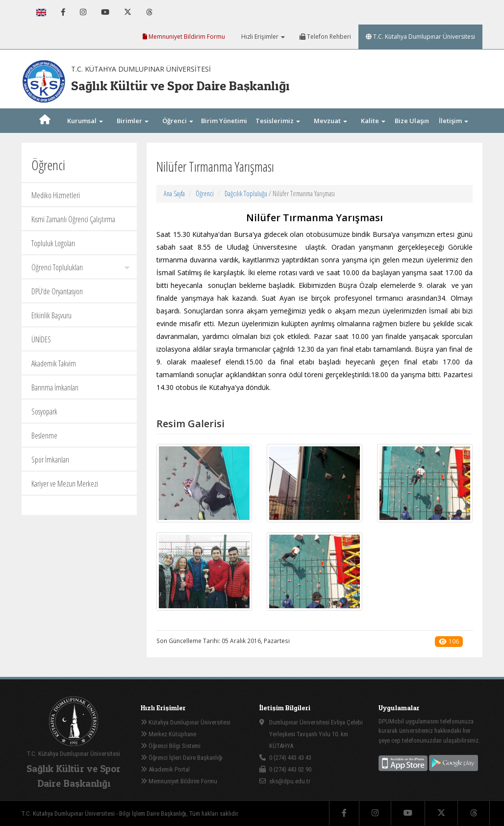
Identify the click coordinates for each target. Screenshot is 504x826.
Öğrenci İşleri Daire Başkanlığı (182, 758)
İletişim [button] (454, 121)
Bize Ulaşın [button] (412, 132)
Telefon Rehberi (325, 37)
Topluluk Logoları (53, 243)
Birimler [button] (133, 121)
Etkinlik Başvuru (51, 315)
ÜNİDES (41, 339)
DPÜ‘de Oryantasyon (57, 291)
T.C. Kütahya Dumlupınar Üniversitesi (420, 37)
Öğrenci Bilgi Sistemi (171, 746)
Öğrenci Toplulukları (80, 267)
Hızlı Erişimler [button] (262, 37)
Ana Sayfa (174, 194)
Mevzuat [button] (330, 121)
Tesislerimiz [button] (278, 121)
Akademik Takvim (54, 363)
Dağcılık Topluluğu (246, 194)
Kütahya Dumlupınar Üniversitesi (186, 722)
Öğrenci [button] (178, 121)
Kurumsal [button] (85, 121)
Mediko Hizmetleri (56, 195)
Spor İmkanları (50, 460)
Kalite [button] (373, 121)
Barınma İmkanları (55, 387)
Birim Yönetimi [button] (224, 132)
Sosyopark (44, 412)
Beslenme (44, 436)
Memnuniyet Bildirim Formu (184, 37)
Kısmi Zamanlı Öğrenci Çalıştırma (73, 219)
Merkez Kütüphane (168, 734)
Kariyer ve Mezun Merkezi (65, 484)
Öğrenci (205, 194)
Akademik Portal (165, 769)
